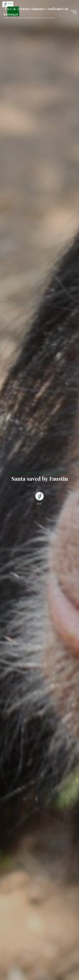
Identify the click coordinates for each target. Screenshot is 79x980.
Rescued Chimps (61, 472)
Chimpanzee (15, 472)
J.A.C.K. (45, 472)
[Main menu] (74, 12)
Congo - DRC (32, 472)
